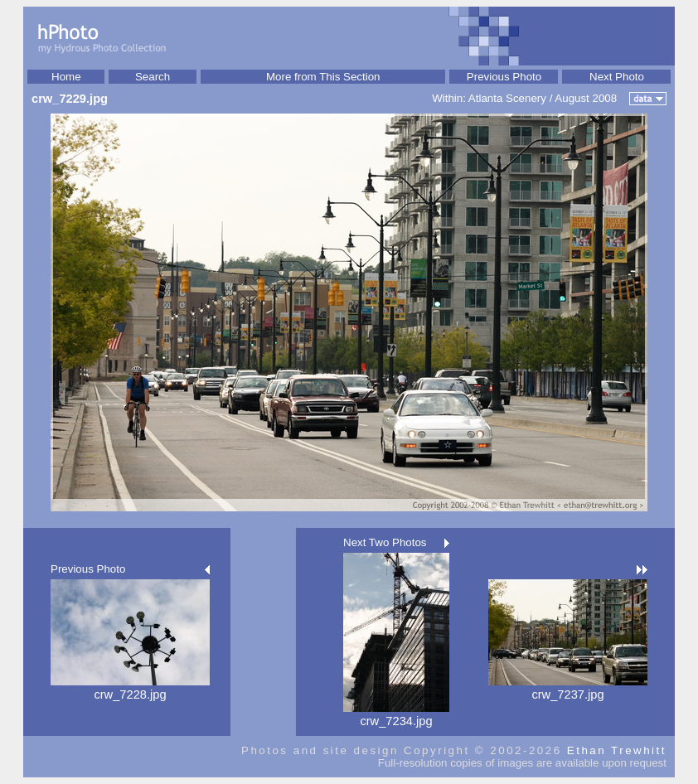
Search (153, 77)
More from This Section (323, 77)
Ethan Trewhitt (617, 750)
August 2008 (586, 98)
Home (66, 77)
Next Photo (617, 77)
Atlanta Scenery (507, 98)
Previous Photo (504, 77)
